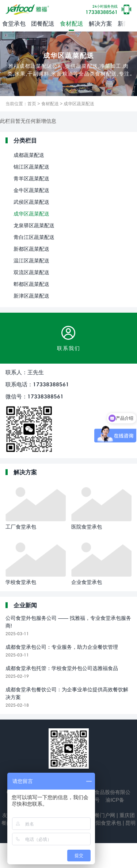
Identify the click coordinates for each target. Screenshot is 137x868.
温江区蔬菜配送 (31, 260)
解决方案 (100, 23)
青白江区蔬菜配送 (34, 237)
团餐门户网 (102, 815)
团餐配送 (43, 23)
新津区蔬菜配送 (31, 296)
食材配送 (72, 23)
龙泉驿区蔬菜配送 (34, 225)
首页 (32, 104)
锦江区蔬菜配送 (31, 167)
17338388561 (102, 10)
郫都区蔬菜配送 (31, 284)
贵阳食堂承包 (105, 823)
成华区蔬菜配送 (79, 104)
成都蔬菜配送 (29, 155)
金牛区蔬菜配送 (31, 190)
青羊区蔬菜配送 (31, 178)
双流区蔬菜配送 (31, 272)
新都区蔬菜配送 (31, 249)
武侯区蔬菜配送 (31, 202)
